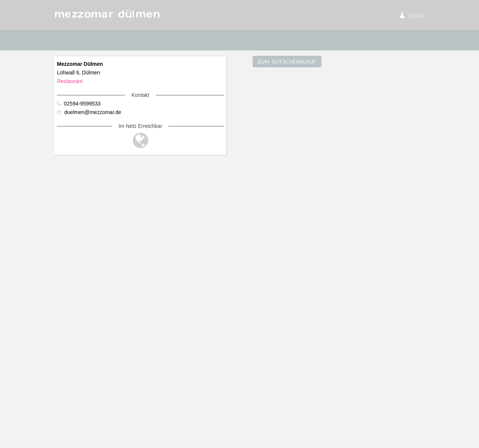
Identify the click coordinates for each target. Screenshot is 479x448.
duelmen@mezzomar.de (89, 112)
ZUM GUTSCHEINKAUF (287, 62)
